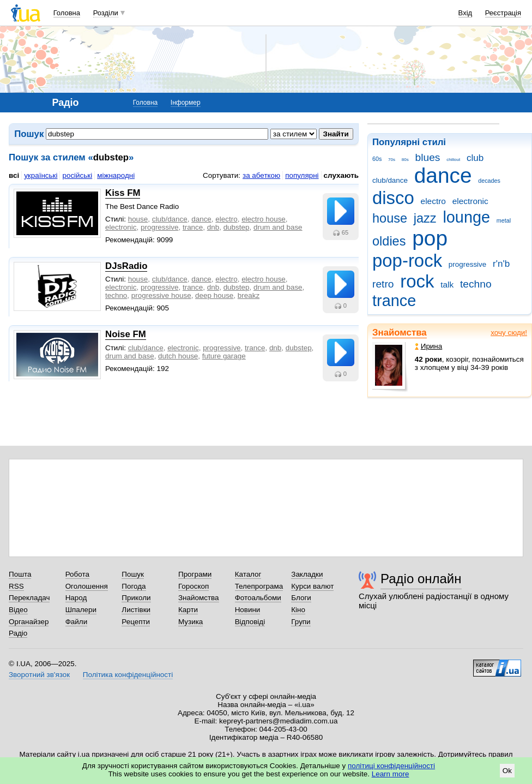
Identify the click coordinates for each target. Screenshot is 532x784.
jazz (425, 218)
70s (392, 160)
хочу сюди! (509, 333)
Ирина (429, 346)
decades (489, 181)
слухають (341, 175)
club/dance (390, 180)
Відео (18, 610)
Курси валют (312, 586)
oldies (389, 241)
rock (417, 281)
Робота (77, 574)
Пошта (20, 574)
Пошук (133, 574)
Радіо (18, 633)
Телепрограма (259, 586)
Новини (248, 610)
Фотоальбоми (258, 598)
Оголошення (87, 586)
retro (383, 284)
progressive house (161, 295)
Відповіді (250, 622)
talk (447, 285)
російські (77, 175)
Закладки (307, 574)
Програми (195, 574)
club (475, 158)
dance (443, 175)
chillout (453, 160)
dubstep (237, 227)
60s (377, 159)
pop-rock (407, 261)
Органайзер (29, 622)
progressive (467, 264)
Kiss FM (123, 193)
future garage (224, 356)
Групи (301, 622)
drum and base (278, 227)
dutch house (178, 356)
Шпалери (81, 610)
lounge (466, 217)
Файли (77, 622)
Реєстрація (503, 13)
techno (476, 284)
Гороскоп (194, 586)
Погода (134, 586)
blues (428, 157)
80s (405, 160)
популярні (302, 175)
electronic (470, 201)
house (390, 218)
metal (504, 220)
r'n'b (501, 264)
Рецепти (136, 622)
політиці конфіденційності (391, 766)
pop (430, 238)
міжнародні (116, 175)
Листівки (136, 610)
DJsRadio (126, 266)
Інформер (186, 103)
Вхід (465, 13)
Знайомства (400, 333)
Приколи (136, 598)
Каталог (248, 574)
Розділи (106, 13)
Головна (67, 13)
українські (41, 175)
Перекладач (29, 598)
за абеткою (261, 175)
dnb (213, 227)
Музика (191, 622)
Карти (188, 610)
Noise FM (126, 334)
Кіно (298, 610)
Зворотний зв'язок (39, 675)
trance (394, 301)
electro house (264, 219)
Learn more (391, 774)
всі (14, 175)
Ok (507, 771)
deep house (214, 295)
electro (433, 201)
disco (393, 198)
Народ (76, 598)
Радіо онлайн (421, 579)
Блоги (301, 598)
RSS (16, 586)
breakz (249, 295)
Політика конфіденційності (128, 675)
